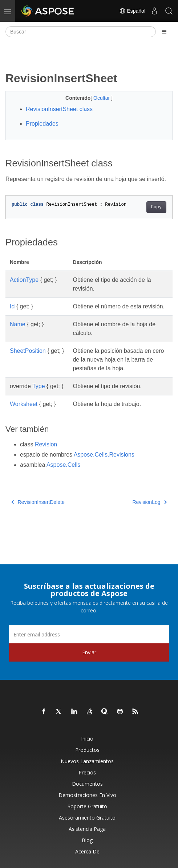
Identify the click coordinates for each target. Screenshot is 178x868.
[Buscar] (81, 32)
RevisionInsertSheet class (59, 109)
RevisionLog (149, 502)
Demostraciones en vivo (87, 795)
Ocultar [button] (102, 98)
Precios (87, 772)
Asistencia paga (87, 829)
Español (132, 11)
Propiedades (42, 124)
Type (39, 386)
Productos (87, 750)
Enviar (89, 652)
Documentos (87, 784)
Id (12, 306)
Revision (46, 444)
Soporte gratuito (87, 806)
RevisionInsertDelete (38, 502)
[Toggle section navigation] (164, 32)
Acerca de (87, 851)
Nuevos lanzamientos (87, 761)
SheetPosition (28, 351)
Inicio (87, 739)
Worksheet (24, 404)
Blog (87, 840)
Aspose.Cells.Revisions (104, 455)
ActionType (24, 280)
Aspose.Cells (63, 465)
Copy (156, 207)
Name (18, 324)
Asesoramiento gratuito (87, 818)
